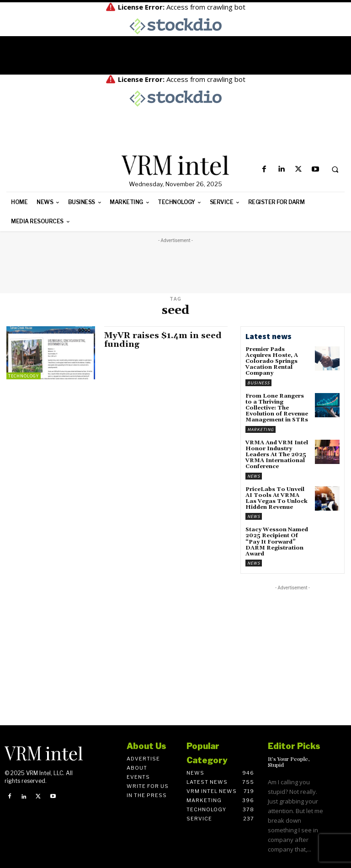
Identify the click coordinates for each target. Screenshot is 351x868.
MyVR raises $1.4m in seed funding (163, 340)
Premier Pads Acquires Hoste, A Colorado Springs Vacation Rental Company (272, 361)
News (254, 476)
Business (258, 383)
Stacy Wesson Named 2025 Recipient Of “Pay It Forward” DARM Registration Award (277, 542)
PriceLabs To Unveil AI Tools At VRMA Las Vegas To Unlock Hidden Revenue (277, 499)
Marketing (261, 429)
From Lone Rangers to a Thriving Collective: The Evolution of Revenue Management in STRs (277, 408)
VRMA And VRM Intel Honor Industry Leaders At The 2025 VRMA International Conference (277, 455)
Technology (24, 376)
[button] (335, 170)
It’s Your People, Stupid (289, 762)
